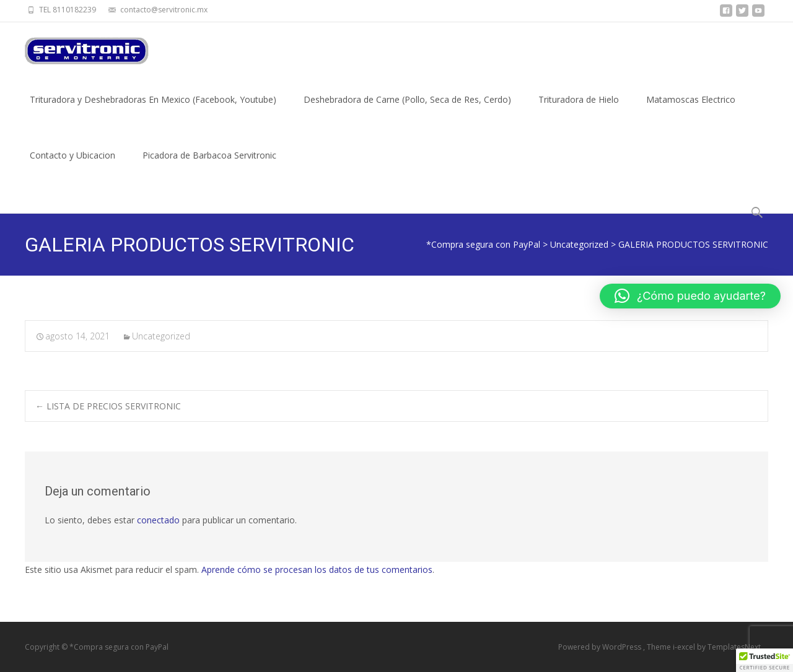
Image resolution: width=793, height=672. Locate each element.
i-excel (685, 647)
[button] (690, 296)
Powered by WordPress (601, 647)
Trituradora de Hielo (579, 111)
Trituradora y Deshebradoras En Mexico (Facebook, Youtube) (153, 111)
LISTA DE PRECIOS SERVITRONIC (108, 406)
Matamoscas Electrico (691, 111)
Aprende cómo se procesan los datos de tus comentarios (317, 569)
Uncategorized (161, 336)
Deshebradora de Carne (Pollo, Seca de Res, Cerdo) (407, 111)
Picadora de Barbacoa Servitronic (209, 166)
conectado (158, 520)
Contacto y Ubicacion (72, 166)
